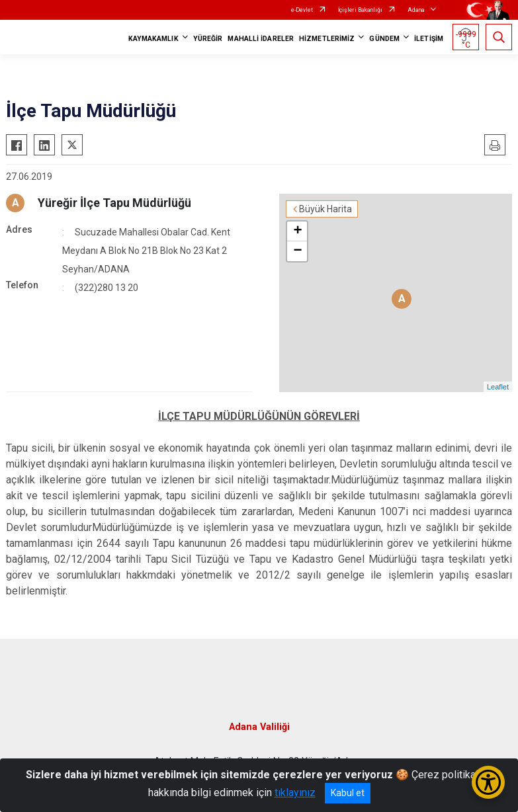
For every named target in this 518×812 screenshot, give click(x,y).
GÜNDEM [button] (384, 39)
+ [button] (297, 231)
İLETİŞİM (429, 39)
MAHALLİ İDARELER (261, 39)
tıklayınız (295, 792)
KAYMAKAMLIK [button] (153, 39)
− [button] (297, 251)
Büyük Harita (325, 209)
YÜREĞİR (208, 39)
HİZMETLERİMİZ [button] (327, 39)
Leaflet (498, 387)
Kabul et (348, 793)
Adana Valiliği (259, 727)
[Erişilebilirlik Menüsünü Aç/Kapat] (488, 782)
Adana (416, 10)
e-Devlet (302, 10)
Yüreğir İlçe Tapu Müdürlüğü (114, 203)
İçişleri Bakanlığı (360, 10)
